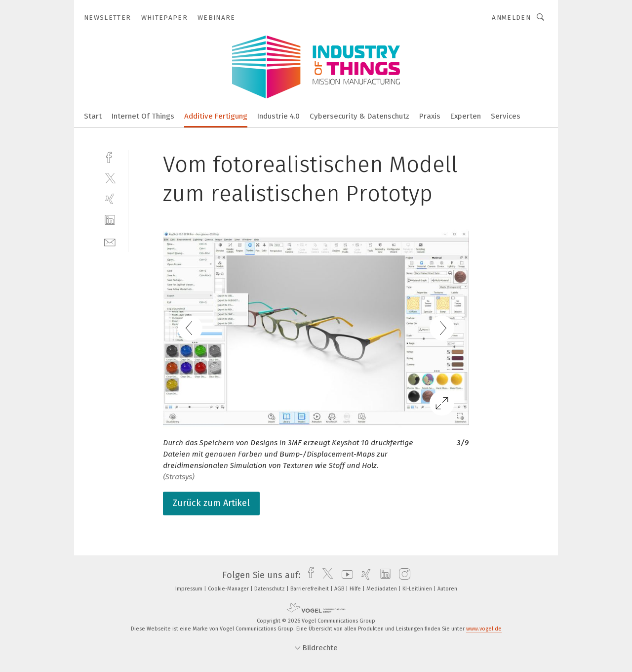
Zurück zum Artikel (211, 503)
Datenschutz (270, 589)
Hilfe (356, 589)
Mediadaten (382, 589)
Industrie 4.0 (278, 116)
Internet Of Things (143, 116)
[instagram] (402, 575)
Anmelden (511, 18)
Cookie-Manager (229, 589)
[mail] (110, 241)
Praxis (430, 116)
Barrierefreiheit (310, 589)
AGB (340, 589)
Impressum (190, 589)
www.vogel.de (484, 629)
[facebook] (110, 156)
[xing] (110, 199)
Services (506, 116)
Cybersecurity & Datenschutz (359, 116)
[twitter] (110, 178)
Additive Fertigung (216, 116)
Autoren (447, 589)
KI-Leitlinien (418, 589)
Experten (466, 116)
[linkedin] (110, 220)
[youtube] (345, 575)
